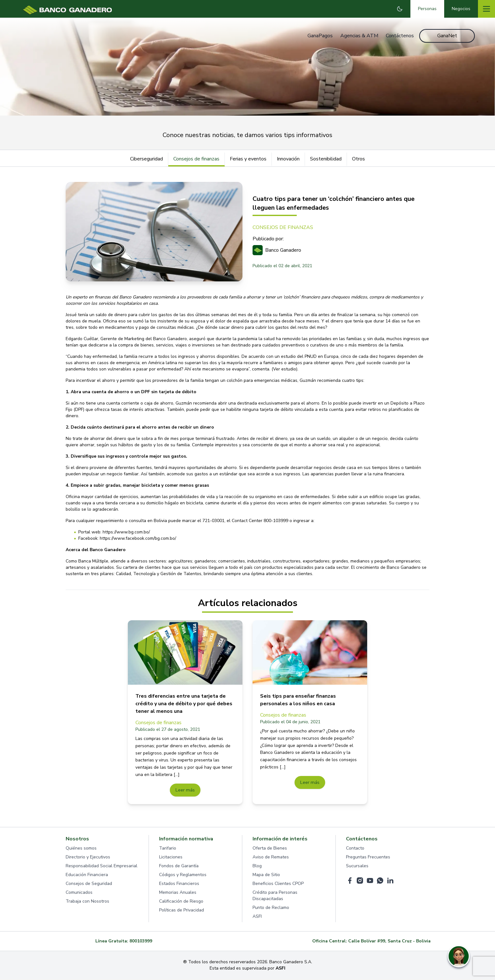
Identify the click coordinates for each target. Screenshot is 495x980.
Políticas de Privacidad (182, 911)
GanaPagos (319, 36)
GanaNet (447, 36)
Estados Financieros (179, 884)
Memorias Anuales (178, 893)
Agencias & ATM (358, 36)
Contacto (355, 849)
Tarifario (168, 849)
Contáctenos (399, 36)
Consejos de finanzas (196, 159)
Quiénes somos (81, 849)
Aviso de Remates (271, 858)
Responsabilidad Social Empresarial (101, 867)
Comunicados (79, 893)
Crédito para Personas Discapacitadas (275, 896)
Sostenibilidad (326, 159)
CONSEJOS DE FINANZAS (283, 227)
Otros (358, 159)
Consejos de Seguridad (89, 884)
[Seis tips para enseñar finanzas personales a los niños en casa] (310, 652)
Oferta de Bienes (270, 849)
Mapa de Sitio (266, 876)
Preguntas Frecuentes (368, 858)
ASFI (257, 917)
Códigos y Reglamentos (183, 876)
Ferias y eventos (248, 159)
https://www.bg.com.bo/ (126, 532)
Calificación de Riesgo (181, 902)
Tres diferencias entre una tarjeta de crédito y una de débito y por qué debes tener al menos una (184, 704)
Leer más (185, 791)
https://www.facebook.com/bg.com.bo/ (138, 538)
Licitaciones (171, 858)
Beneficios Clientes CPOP (278, 884)
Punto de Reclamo (271, 908)
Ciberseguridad (146, 159)
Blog (257, 867)
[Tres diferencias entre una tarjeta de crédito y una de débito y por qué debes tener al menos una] (185, 652)
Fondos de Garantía (179, 867)
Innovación (288, 159)
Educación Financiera (87, 876)
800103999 (141, 942)
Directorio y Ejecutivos (88, 858)
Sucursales (357, 867)
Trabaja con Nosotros (87, 902)
